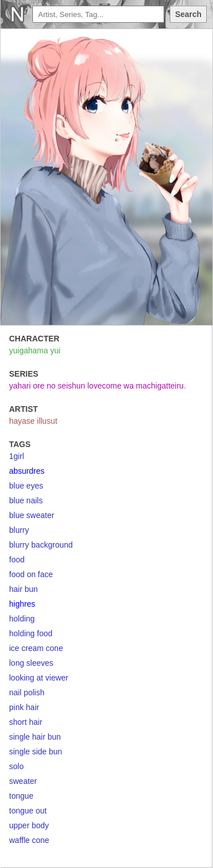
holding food (31, 633)
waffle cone (29, 840)
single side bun (35, 752)
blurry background (41, 545)
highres (22, 604)
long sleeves (31, 663)
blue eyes (26, 486)
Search (188, 14)
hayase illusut (33, 421)
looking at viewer (39, 678)
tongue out (28, 811)
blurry (19, 530)
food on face (31, 574)
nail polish (27, 692)
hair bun (24, 589)
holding (22, 619)
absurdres (27, 471)
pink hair (24, 707)
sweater (23, 781)
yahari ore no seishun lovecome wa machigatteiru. (97, 386)
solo (16, 766)
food (17, 560)
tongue (21, 796)
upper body (29, 825)
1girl (16, 456)
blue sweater (32, 515)
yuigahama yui (35, 350)
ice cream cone (36, 648)
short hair (26, 722)
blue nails (26, 500)
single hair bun (35, 737)
